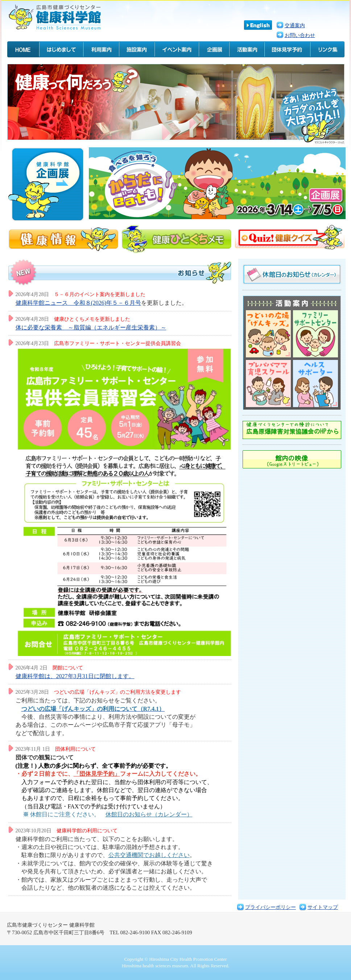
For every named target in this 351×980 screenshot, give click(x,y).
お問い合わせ (300, 35)
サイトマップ (323, 907)
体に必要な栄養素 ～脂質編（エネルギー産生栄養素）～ (91, 327)
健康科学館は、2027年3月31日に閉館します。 (75, 676)
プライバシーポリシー (271, 907)
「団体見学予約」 (97, 774)
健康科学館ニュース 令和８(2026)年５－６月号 (79, 303)
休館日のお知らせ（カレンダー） (149, 814)
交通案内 (295, 25)
